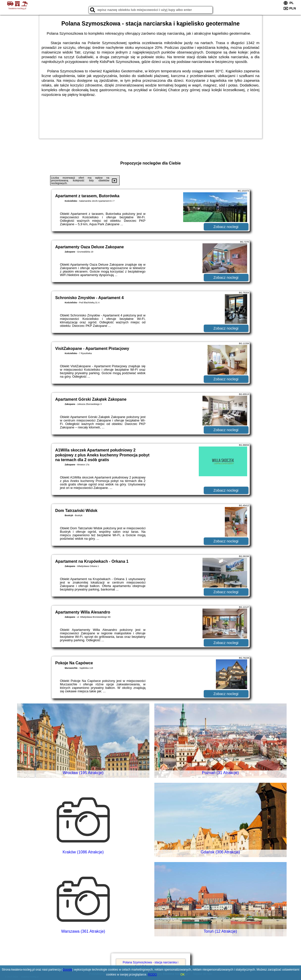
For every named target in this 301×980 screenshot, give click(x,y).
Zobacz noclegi (226, 227)
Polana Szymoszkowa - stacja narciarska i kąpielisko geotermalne (150, 964)
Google (67, 970)
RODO (152, 975)
